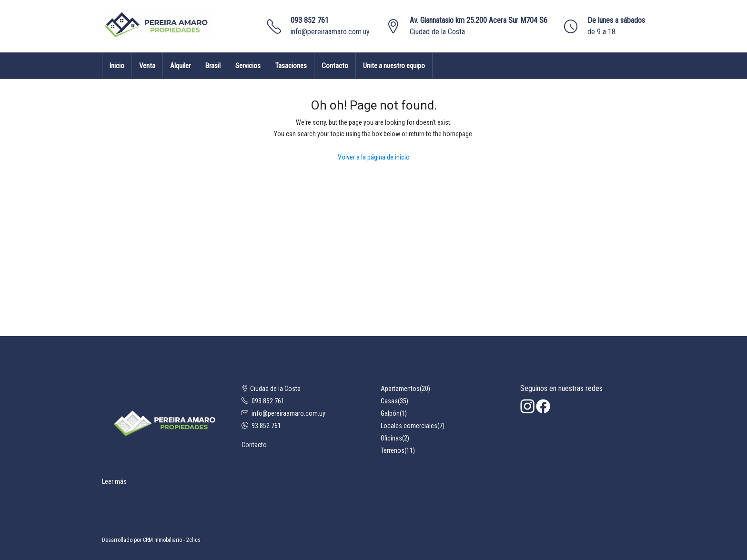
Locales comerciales (409, 426)
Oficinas (391, 438)
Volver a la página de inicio (374, 157)
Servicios (248, 66)
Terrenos (393, 450)
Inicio (117, 66)
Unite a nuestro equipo (394, 66)
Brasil (213, 66)
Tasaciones (291, 66)
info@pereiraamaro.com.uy (330, 32)
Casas (389, 401)
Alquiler (180, 66)
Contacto (335, 66)
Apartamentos (400, 389)
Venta (147, 66)
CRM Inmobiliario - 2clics (172, 540)
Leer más (114, 481)
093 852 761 (310, 20)
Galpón (390, 413)
